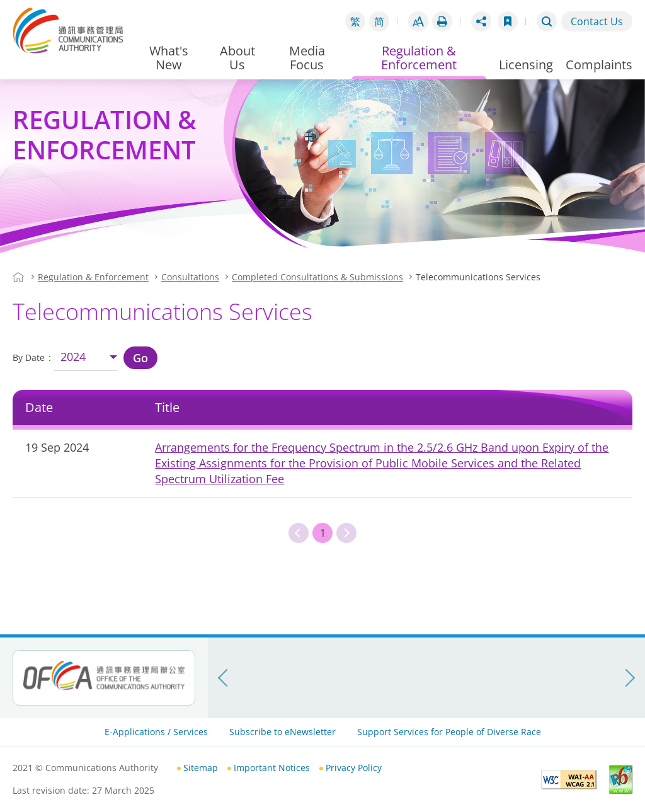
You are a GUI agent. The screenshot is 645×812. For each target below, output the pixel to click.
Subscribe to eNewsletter (283, 732)
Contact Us (597, 21)
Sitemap (201, 768)
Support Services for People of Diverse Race (449, 732)
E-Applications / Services (156, 732)
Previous (299, 533)
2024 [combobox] (73, 357)
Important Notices (272, 768)
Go (140, 358)
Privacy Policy (354, 768)
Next (346, 533)
